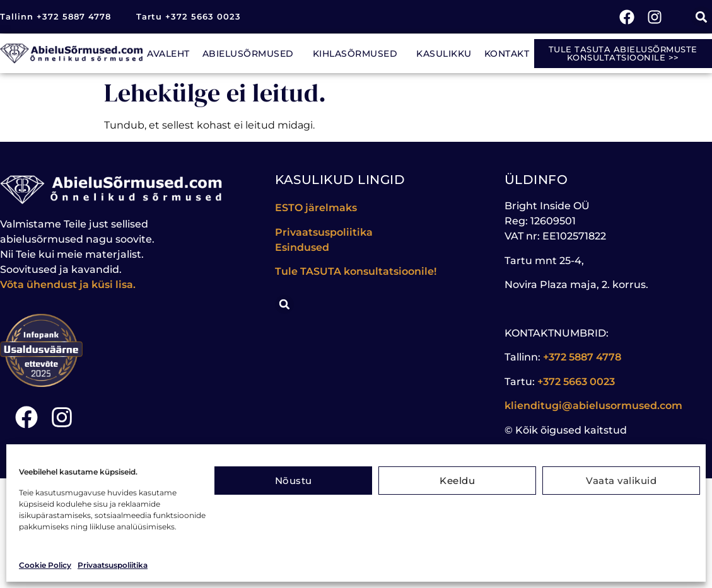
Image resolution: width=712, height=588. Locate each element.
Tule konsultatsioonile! (356, 271)
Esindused (302, 247)
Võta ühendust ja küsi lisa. (68, 285)
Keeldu (457, 481)
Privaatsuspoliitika (113, 565)
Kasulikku (444, 54)
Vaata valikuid (621, 481)
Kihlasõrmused (359, 54)
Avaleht (168, 54)
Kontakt (507, 54)
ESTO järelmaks (317, 208)
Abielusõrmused (251, 54)
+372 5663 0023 (576, 382)
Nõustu (294, 481)
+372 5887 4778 (582, 357)
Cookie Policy (45, 565)
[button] (702, 17)
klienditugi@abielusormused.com (593, 406)
